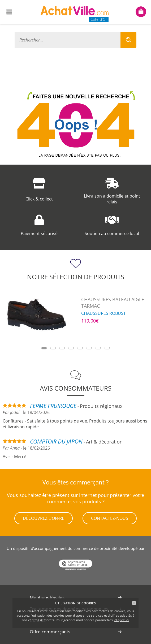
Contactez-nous (110, 518)
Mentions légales (47, 597)
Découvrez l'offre (44, 518)
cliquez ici (122, 620)
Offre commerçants (50, 632)
